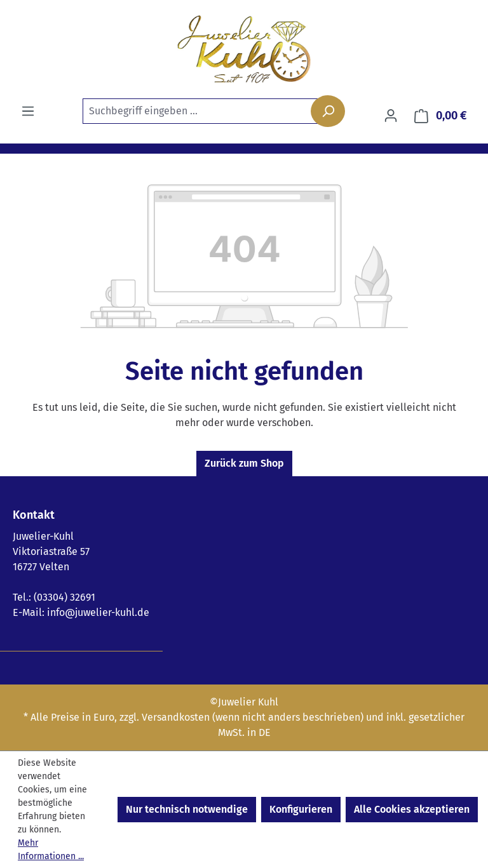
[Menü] (28, 111)
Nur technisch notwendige (187, 809)
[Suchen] (328, 111)
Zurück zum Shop (244, 463)
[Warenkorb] (441, 116)
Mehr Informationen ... (51, 850)
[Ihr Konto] (391, 116)
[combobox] (210, 111)
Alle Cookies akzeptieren (412, 809)
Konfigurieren (301, 809)
